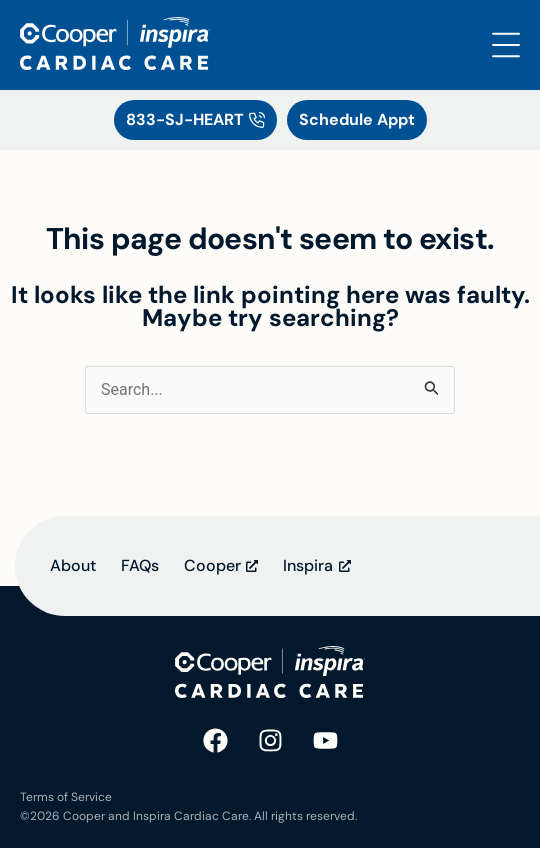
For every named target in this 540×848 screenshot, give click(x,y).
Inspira (308, 565)
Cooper (212, 565)
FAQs (140, 565)
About (73, 565)
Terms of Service (66, 797)
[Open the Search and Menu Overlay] (506, 45)
